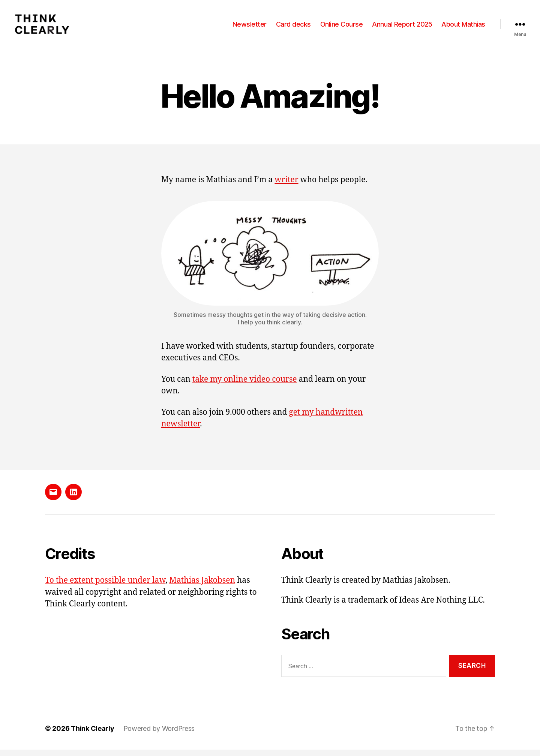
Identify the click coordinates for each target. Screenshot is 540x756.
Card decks (293, 27)
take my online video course (245, 386)
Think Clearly (93, 735)
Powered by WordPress (159, 735)
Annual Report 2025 (402, 27)
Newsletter (250, 27)
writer (286, 186)
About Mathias (463, 27)
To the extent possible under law (105, 587)
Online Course (342, 27)
